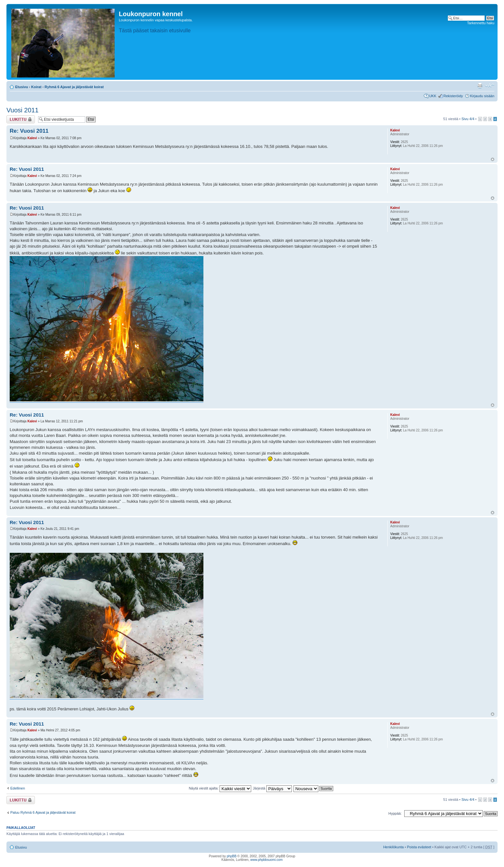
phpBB (231, 856)
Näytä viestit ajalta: (220, 788)
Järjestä (272, 788)
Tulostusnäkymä (480, 86)
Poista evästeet (419, 847)
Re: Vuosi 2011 (29, 131)
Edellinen (18, 788)
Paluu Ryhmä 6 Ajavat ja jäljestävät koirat (43, 812)
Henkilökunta (394, 847)
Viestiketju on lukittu (21, 119)
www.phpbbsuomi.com (266, 860)
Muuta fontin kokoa (490, 86)
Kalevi (32, 138)
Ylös (493, 159)
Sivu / (468, 119)
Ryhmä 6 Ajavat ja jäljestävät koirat (74, 87)
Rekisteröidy (453, 96)
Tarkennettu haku (481, 23)
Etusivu (22, 87)
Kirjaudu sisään (482, 96)
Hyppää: (395, 813)
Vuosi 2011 (22, 110)
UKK (433, 96)
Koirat (36, 87)
